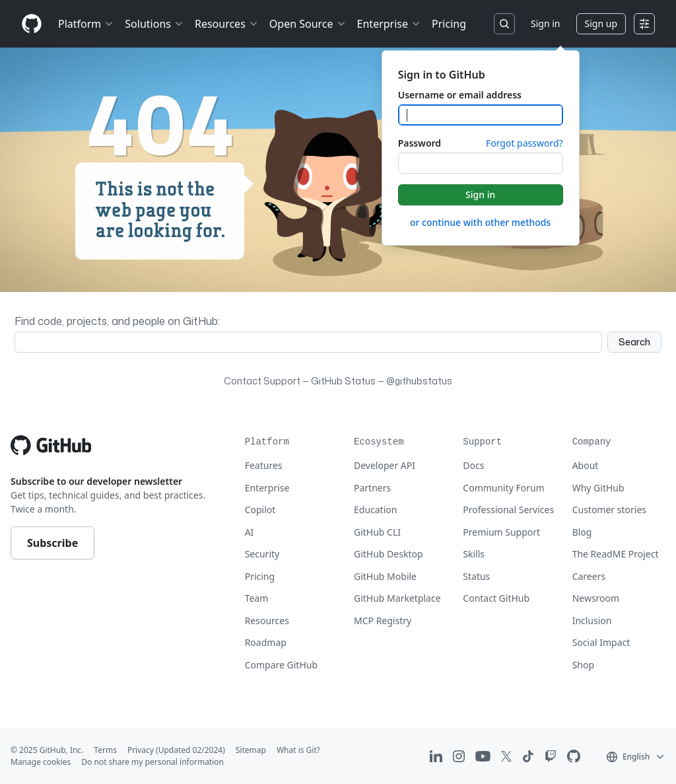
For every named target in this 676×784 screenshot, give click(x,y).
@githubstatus (419, 381)
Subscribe (52, 543)
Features (264, 465)
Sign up (601, 23)
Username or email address (460, 95)
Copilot (260, 510)
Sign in (545, 23)
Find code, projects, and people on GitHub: (117, 321)
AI (250, 532)
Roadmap (266, 642)
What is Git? (298, 750)
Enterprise (389, 24)
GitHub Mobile (385, 576)
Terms (105, 750)
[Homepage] (32, 24)
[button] (636, 756)
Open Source (308, 24)
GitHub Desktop (389, 554)
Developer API (385, 465)
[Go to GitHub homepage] (51, 445)
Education (375, 510)
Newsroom (596, 598)
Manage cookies (41, 762)
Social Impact (601, 642)
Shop (583, 665)
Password (420, 143)
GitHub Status (343, 381)
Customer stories (609, 510)
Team (257, 598)
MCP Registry (383, 621)
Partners (372, 488)
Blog (582, 532)
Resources (227, 24)
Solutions (154, 24)
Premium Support (501, 532)
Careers (589, 576)
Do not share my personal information (152, 762)
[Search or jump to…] (504, 24)
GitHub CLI (377, 532)
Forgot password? (524, 143)
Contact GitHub (496, 598)
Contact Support (262, 381)
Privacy (141, 750)
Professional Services (508, 510)
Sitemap (251, 750)
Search (634, 342)
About (586, 465)
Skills (474, 554)
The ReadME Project (616, 554)
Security (262, 554)
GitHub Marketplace (397, 598)
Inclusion (592, 621)
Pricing (449, 24)
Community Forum (504, 488)
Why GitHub (598, 488)
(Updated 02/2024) (190, 750)
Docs (473, 465)
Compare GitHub (281, 665)
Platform (86, 24)
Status (476, 576)
